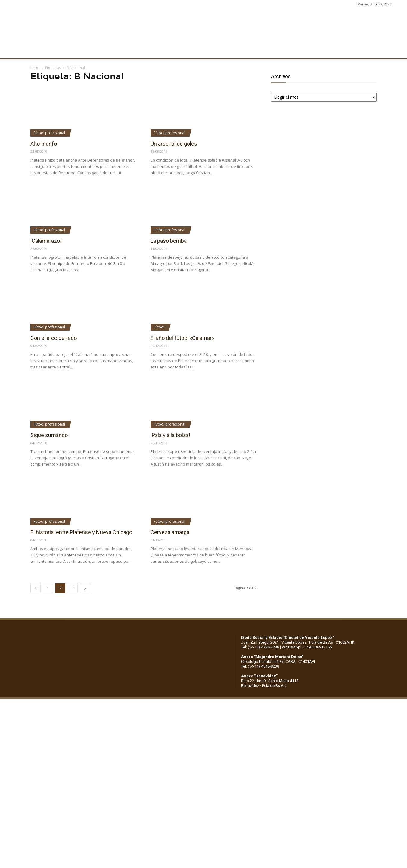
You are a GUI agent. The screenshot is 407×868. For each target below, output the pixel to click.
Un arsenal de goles (174, 144)
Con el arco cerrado (54, 338)
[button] (397, 51)
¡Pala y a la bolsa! (170, 435)
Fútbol (159, 327)
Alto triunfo (44, 144)
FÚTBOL (106, 50)
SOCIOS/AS (227, 50)
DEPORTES (135, 50)
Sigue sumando (49, 435)
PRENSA (197, 50)
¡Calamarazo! (46, 241)
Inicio (35, 68)
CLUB (37, 50)
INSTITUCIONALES (70, 50)
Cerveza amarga (170, 532)
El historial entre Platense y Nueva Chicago (81, 532)
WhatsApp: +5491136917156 (307, 647)
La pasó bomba (169, 241)
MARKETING (167, 50)
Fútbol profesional (49, 133)
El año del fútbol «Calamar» (182, 338)
